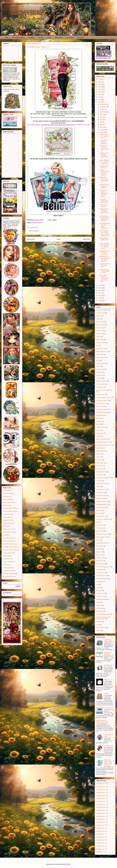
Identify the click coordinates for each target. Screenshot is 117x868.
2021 (100, 92)
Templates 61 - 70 (101, 834)
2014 (100, 285)
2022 (100, 89)
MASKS (49, 38)
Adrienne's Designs (9, 493)
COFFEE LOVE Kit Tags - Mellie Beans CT (104, 155)
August (102, 114)
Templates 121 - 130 (102, 816)
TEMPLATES (59, 38)
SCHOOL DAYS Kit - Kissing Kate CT (104, 136)
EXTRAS (41, 38)
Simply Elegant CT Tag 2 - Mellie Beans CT (104, 211)
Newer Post (31, 239)
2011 (100, 293)
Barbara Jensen (101, 343)
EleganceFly (100, 415)
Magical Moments (101, 484)
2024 (100, 84)
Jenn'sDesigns (100, 451)
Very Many (99, 608)
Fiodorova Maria (101, 427)
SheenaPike (100, 546)
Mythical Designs (101, 507)
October (102, 109)
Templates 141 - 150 (102, 810)
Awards (98, 337)
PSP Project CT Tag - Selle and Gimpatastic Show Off (105, 259)
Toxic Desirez (7, 565)
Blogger (68, 864)
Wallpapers (99, 611)
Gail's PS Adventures (9, 529)
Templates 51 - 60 (101, 837)
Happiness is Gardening (108, 653)
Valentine (99, 605)
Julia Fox (99, 454)
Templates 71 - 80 (101, 831)
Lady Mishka (100, 475)
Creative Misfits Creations (10, 508)
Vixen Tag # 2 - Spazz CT (104, 206)
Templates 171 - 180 (102, 801)
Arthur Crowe (100, 328)
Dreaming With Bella (102, 412)
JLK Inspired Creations (10, 532)
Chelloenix (99, 372)
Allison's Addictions (9, 499)
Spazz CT (41, 223)
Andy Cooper (100, 322)
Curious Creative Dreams (10, 511)
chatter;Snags (100, 369)
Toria (98, 584)
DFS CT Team (100, 407)
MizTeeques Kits (101, 496)
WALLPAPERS (70, 38)
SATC (98, 540)
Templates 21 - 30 (101, 846)
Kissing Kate (100, 469)
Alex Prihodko (100, 313)
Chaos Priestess (101, 363)
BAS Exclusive (100, 349)
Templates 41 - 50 (101, 840)
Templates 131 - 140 (102, 813)
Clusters (99, 378)
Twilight (98, 602)
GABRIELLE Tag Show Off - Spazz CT (104, 186)
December (103, 104)
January (102, 132)
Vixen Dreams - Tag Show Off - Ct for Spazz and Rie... (104, 219)
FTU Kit (98, 430)
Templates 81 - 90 (101, 828)
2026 (100, 79)
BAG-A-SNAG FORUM (18, 38)
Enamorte (99, 421)
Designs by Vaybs (8, 514)
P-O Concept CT (101, 516)
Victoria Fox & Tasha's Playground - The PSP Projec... (104, 194)
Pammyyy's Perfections (103, 519)
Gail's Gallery (7, 526)
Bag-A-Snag (100, 340)
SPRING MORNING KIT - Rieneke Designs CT (105, 172)
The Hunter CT (101, 573)
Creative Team (100, 395)
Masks (98, 487)
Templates (99, 570)
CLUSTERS (31, 38)
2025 (100, 82)
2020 (100, 94)
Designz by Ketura (102, 404)
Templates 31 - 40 (101, 843)
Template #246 (108, 665)
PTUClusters (100, 528)
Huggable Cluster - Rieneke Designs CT (105, 253)
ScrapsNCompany (102, 543)
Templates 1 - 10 (101, 852)
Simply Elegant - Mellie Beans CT (104, 240)
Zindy (98, 625)
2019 (100, 97)
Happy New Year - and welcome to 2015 (104, 271)
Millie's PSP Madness (9, 541)
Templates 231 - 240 (102, 784)
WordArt (99, 622)
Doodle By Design (101, 409)
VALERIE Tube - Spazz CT (104, 167)
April (101, 125)
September (103, 112)
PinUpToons (100, 525)
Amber (98, 319)
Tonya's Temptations (9, 562)
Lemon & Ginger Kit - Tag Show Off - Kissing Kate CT (104, 246)
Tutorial (98, 587)
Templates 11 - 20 (101, 849)
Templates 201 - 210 (102, 793)
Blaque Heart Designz (9, 502)
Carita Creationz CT (102, 351)
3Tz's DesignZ (7, 491)
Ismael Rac (99, 448)
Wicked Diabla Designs (103, 614)
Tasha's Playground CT (103, 567)
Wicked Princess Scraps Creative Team (103, 618)
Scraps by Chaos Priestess (11, 550)
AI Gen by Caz (7, 496)
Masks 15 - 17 (108, 679)
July (101, 117)
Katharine (99, 460)
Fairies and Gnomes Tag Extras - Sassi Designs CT (108, 762)
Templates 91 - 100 (102, 825)
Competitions (100, 387)
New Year (99, 510)
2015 (100, 102)
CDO (98, 360)
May (101, 122)
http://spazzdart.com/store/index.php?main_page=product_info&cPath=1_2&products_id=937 (59, 117)
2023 (100, 87)
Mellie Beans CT (101, 490)
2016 (100, 99)
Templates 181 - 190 (102, 798)
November (103, 107)
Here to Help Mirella (102, 439)
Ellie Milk (99, 418)
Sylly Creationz (7, 556)
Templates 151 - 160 (102, 807)
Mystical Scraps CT (102, 501)
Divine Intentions (8, 517)
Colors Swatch (100, 384)
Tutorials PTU (100, 596)
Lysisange (99, 481)
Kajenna (99, 457)
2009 (100, 298)
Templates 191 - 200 (102, 795)
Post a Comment (34, 231)
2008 (100, 301)
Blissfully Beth (7, 505)
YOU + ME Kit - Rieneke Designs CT (104, 142)
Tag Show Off (100, 564)
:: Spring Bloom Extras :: (108, 735)
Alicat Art (99, 316)
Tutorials (99, 590)
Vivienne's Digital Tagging (10, 574)
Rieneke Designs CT (102, 534)
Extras (98, 424)
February (103, 130)
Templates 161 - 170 (102, 804)
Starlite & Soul (100, 558)
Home (59, 239)
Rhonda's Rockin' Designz (11, 547)
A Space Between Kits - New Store (105, 265)
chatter (98, 366)
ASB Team (34, 223)
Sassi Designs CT (101, 537)
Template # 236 (108, 746)
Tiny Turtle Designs (102, 579)
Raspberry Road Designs (10, 544)
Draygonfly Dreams (9, 520)
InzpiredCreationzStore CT (104, 445)
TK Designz (100, 582)
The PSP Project (101, 576)
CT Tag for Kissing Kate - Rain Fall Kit (104, 201)
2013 (100, 288)
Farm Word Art (108, 708)
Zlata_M (99, 631)
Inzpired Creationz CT (103, 442)
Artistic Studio (100, 331)
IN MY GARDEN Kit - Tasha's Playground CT (105, 162)
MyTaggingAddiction (102, 504)
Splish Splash (108, 640)
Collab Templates (101, 381)
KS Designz (6, 535)
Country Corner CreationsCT (105, 390)
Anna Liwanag (100, 325)
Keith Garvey (100, 463)
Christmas (99, 375)
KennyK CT (100, 466)
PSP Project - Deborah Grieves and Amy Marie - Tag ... (104, 278)
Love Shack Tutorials (9, 538)
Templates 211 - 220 (102, 790)
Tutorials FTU (100, 593)
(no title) (106, 694)
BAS (98, 346)
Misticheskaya (100, 493)
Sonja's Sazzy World (9, 553)
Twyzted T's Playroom (9, 571)
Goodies (99, 436)
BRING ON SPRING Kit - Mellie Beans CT (104, 180)
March (102, 127)
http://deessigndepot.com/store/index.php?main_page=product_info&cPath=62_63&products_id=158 (58, 125)
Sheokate (99, 549)
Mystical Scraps (101, 498)
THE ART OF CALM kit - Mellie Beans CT (104, 148)
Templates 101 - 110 (102, 822)
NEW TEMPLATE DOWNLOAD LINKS (102, 721)
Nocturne (99, 513)
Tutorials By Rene (8, 568)
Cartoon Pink (100, 354)
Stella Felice (100, 561)
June (101, 120)
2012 (100, 290)
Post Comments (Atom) (63, 244)
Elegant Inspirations (9, 523)
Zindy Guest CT (101, 628)
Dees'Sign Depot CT (102, 401)
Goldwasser (100, 433)
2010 (100, 296)
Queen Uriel (100, 531)
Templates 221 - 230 (102, 787)
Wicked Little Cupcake (9, 577)
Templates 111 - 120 (102, 819)
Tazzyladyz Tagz (8, 559)
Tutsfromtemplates (102, 599)
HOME (7, 38)
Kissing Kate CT (101, 472)
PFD (98, 522)
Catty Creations (101, 357)
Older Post (87, 239)
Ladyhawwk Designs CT (103, 478)
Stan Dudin (99, 555)
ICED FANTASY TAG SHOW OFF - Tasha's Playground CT (105, 233)
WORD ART (81, 38)
